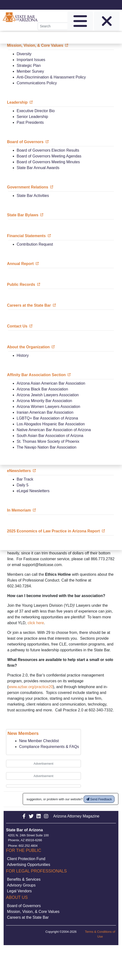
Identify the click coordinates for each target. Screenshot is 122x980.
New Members (23, 733)
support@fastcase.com (42, 565)
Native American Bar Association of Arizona (54, 430)
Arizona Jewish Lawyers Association (48, 395)
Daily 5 (23, 485)
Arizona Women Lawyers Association (48, 407)
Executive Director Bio (36, 111)
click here (36, 623)
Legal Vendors (19, 891)
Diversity (24, 54)
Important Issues (31, 60)
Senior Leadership (32, 117)
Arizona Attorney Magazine (76, 816)
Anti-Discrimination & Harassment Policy (51, 77)
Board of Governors (24, 906)
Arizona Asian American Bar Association (51, 383)
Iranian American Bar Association (45, 412)
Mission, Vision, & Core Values (33, 912)
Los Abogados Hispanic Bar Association (51, 424)
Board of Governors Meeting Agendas (49, 156)
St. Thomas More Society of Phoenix (48, 441)
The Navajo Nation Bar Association (47, 447)
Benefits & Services (24, 879)
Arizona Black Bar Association (42, 389)
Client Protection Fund (26, 859)
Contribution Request (35, 244)
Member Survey (30, 71)
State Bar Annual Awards (38, 168)
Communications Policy (37, 83)
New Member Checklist (39, 741)
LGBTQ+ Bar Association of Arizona (47, 418)
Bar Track (25, 479)
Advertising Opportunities (29, 865)
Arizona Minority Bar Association (44, 401)
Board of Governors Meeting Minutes (48, 162)
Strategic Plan (29, 66)
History (23, 355)
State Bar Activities (33, 196)
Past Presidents (30, 122)
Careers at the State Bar (28, 917)
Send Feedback (99, 799)
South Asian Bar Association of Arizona (50, 436)
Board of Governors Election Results (48, 150)
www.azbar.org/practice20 (31, 687)
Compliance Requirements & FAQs (49, 747)
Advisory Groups (21, 885)
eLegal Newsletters (33, 491)
